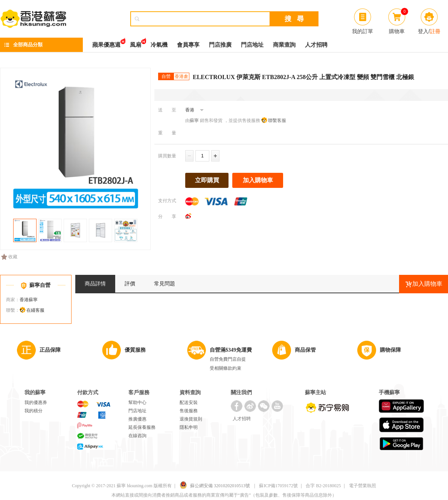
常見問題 (165, 284)
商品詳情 (95, 284)
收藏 (9, 257)
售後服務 (189, 411)
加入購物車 (258, 180)
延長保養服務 (142, 427)
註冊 (435, 31)
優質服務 (135, 350)
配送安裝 (189, 402)
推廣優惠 (137, 419)
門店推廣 (220, 45)
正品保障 (50, 350)
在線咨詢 (137, 436)
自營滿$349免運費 (231, 350)
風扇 (136, 43)
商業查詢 (284, 45)
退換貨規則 (191, 419)
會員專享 (188, 45)
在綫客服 (35, 310)
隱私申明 (189, 427)
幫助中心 (137, 402)
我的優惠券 (36, 402)
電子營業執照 (363, 486)
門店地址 (252, 45)
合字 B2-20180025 (323, 486)
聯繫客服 (277, 120)
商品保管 (305, 350)
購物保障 (390, 350)
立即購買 (207, 180)
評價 (130, 284)
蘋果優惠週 (106, 43)
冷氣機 (159, 45)
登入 (423, 31)
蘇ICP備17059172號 (278, 486)
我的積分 (34, 411)
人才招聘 (316, 45)
